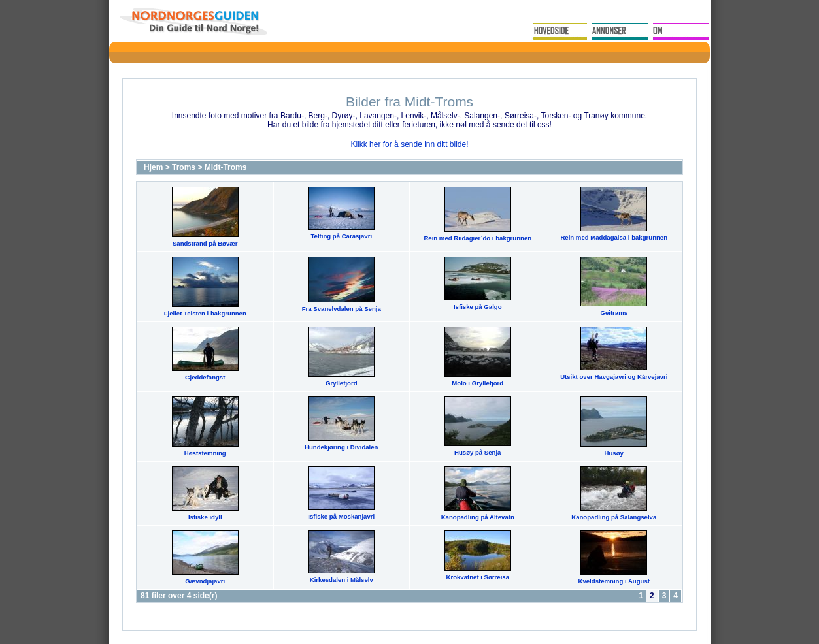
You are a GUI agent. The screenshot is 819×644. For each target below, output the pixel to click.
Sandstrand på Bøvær (205, 243)
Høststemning (205, 453)
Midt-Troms (226, 167)
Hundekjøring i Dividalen (341, 447)
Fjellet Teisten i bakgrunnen (205, 313)
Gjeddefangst (205, 377)
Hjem (153, 167)
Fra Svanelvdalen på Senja (342, 309)
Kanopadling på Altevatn (478, 517)
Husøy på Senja (477, 452)
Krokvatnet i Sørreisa (477, 577)
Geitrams (614, 313)
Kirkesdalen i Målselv (342, 580)
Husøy (614, 453)
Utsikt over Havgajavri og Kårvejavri (614, 377)
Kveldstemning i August (614, 581)
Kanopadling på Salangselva (614, 517)
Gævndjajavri (205, 581)
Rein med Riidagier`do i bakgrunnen (477, 238)
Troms (184, 167)
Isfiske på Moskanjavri (341, 516)
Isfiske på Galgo (478, 307)
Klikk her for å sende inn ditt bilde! (409, 144)
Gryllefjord (342, 383)
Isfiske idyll (205, 517)
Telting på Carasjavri (341, 236)
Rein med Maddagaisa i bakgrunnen (614, 237)
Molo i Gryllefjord (477, 383)
